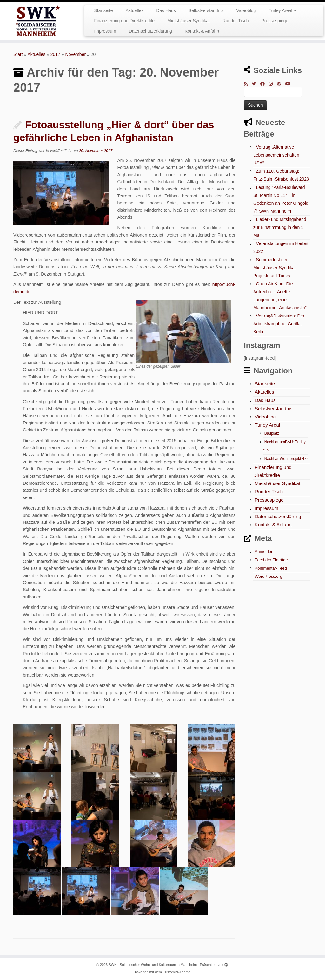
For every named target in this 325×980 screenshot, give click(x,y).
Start (18, 54)
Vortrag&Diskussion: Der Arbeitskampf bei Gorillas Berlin (279, 324)
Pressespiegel (275, 21)
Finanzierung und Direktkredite (124, 21)
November (76, 54)
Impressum (105, 31)
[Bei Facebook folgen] (265, 84)
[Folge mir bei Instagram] (273, 84)
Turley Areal (282, 10)
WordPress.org (269, 576)
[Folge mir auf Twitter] (256, 84)
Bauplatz (272, 433)
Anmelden (264, 552)
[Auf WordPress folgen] (281, 84)
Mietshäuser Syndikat (189, 21)
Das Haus (166, 10)
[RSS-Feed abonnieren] (248, 84)
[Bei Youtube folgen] (290, 84)
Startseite (103, 10)
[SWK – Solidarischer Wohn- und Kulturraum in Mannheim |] (38, 21)
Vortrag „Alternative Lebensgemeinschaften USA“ (276, 155)
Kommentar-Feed (271, 568)
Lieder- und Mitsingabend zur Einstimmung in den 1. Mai (280, 227)
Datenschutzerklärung (150, 31)
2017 (55, 54)
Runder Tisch (235, 21)
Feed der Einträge (271, 560)
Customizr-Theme (177, 972)
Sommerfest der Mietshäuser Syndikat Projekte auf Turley (275, 268)
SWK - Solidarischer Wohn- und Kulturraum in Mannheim (153, 965)
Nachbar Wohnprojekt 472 (286, 459)
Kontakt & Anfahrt (202, 31)
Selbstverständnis (206, 10)
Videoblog (246, 10)
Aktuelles (135, 10)
